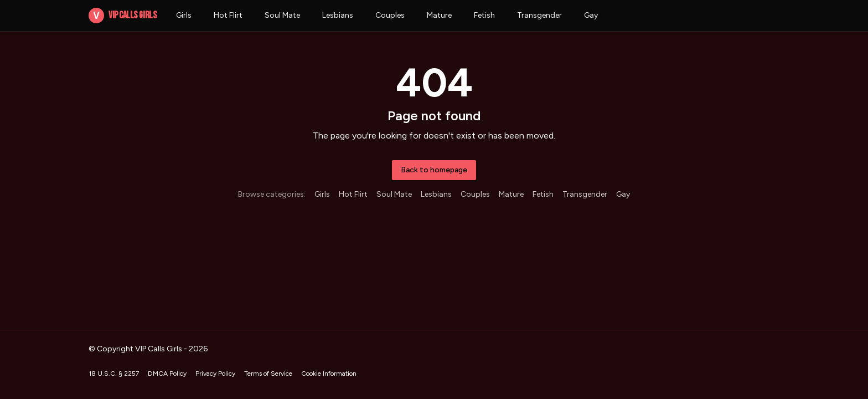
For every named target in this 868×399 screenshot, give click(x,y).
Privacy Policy (215, 374)
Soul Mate (282, 15)
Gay (591, 15)
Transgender (539, 15)
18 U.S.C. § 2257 (114, 374)
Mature (439, 15)
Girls (184, 15)
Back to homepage (434, 170)
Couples (390, 15)
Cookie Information (329, 374)
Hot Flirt (228, 15)
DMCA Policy (167, 374)
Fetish (484, 15)
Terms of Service (268, 374)
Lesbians (338, 15)
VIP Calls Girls (122, 16)
